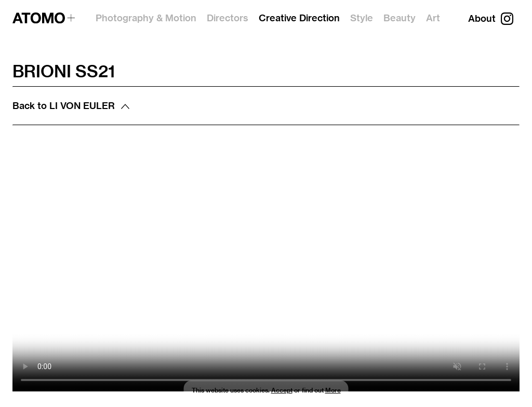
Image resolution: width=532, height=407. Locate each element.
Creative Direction (299, 18)
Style (362, 18)
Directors (228, 18)
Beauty (400, 18)
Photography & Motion (146, 18)
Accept (282, 390)
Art (433, 18)
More (333, 390)
